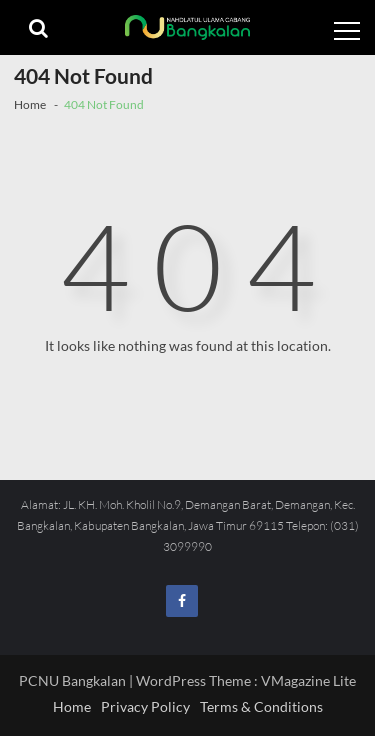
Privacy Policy (145, 706)
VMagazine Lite (308, 680)
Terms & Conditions (261, 706)
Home (72, 706)
